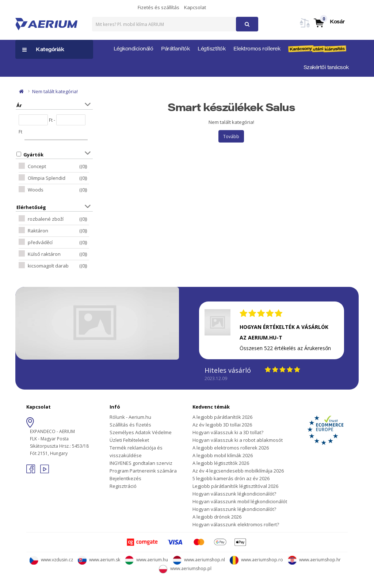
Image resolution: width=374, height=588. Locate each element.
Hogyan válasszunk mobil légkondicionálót (240, 501)
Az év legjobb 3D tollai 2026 (222, 425)
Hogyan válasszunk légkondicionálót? (234, 494)
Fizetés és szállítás (159, 7)
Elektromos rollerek (257, 49)
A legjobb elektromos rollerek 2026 (231, 448)
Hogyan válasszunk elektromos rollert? (236, 524)
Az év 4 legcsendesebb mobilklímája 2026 (238, 471)
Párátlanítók (175, 49)
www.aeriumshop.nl (199, 560)
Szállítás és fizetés (130, 425)
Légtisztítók (211, 49)
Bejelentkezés (125, 478)
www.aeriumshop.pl (185, 568)
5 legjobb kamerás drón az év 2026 (231, 478)
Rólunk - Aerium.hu (130, 417)
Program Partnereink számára (143, 471)
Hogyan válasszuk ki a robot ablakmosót (238, 440)
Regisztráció (123, 486)
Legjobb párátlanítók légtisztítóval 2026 (235, 486)
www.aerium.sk (99, 560)
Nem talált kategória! (55, 91)
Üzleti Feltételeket (129, 440)
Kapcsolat (195, 7)
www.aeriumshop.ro (256, 560)
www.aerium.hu (146, 560)
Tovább (231, 136)
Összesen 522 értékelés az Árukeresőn (285, 348)
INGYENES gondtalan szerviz (141, 463)
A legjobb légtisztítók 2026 (221, 463)
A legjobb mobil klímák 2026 (223, 455)
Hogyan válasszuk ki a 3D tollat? (228, 432)
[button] (329, 22)
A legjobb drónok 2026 (217, 517)
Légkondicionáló (133, 49)
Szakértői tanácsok (326, 68)
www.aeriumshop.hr (314, 560)
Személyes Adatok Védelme (141, 432)
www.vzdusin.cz (51, 560)
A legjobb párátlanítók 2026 (222, 417)
